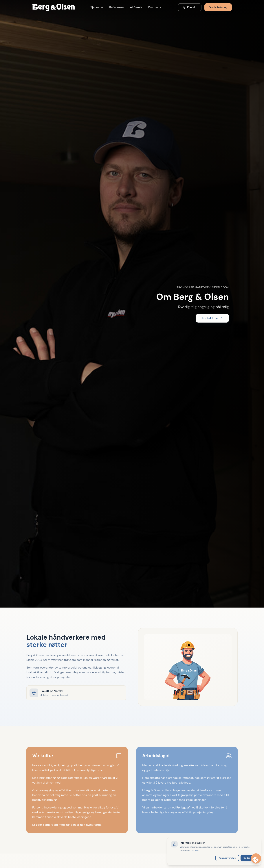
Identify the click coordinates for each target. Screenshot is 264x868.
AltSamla (136, 7)
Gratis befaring (218, 7)
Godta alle (249, 858)
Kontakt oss (212, 318)
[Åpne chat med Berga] (256, 858)
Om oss (155, 7)
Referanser (117, 7)
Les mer (195, 851)
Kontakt (190, 7)
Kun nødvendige (227, 858)
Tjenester (97, 7)
